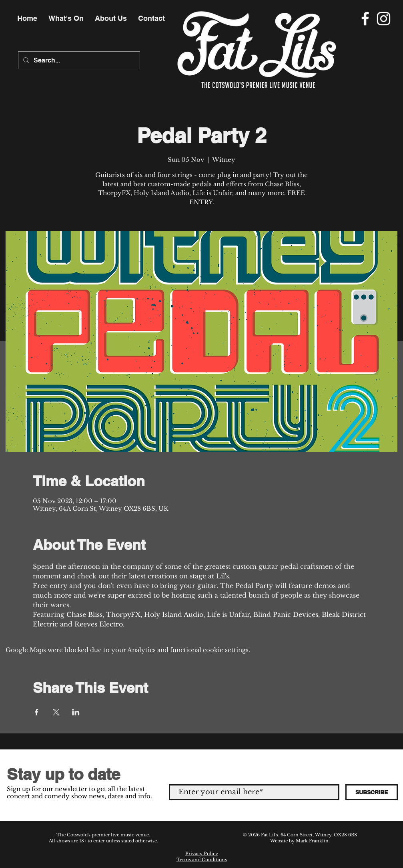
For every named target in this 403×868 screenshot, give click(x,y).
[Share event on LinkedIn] (76, 712)
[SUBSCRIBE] (372, 792)
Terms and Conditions (202, 860)
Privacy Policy (202, 854)
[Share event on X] (56, 712)
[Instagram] (384, 19)
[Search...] (78, 60)
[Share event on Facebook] (37, 712)
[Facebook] (365, 19)
